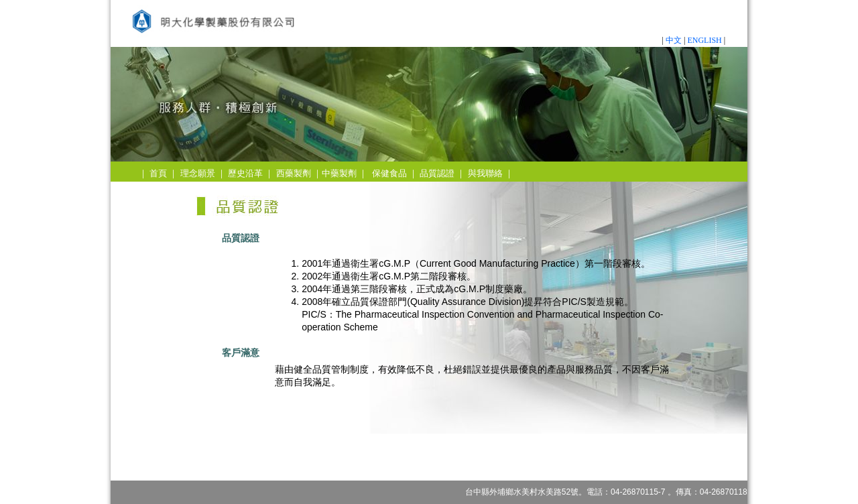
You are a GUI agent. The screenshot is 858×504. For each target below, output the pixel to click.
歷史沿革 (245, 173)
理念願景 (198, 173)
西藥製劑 (294, 173)
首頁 (158, 173)
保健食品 (389, 173)
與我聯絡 (485, 173)
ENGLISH (704, 40)
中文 (674, 40)
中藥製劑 (339, 173)
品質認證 (437, 173)
